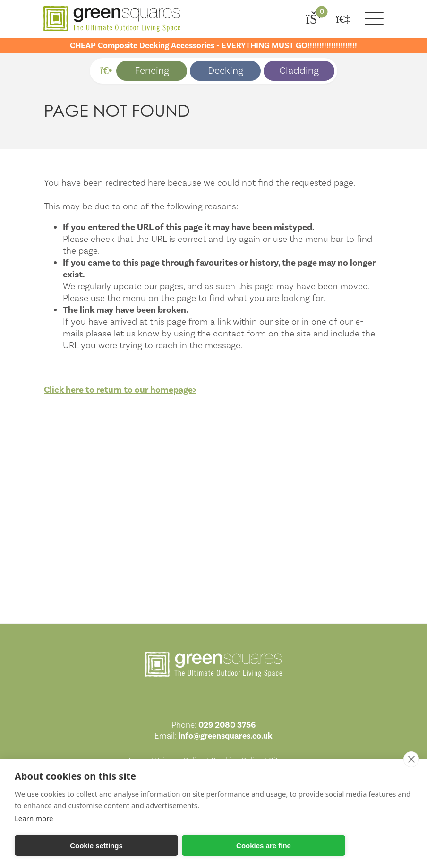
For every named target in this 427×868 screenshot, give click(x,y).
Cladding (299, 71)
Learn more (34, 818)
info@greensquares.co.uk (226, 736)
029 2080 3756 (227, 725)
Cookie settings (96, 846)
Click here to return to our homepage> (120, 390)
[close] (411, 759)
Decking (226, 71)
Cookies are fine (264, 846)
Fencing (152, 71)
